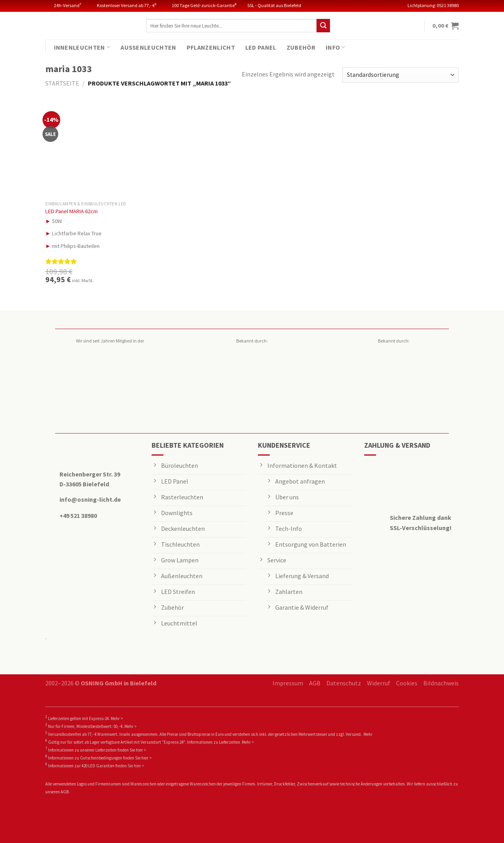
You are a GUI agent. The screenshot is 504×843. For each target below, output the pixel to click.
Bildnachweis (441, 683)
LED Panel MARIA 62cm (71, 211)
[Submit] (323, 26)
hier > (141, 750)
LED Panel (261, 47)
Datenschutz (344, 683)
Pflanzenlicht (211, 47)
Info (335, 47)
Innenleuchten (82, 47)
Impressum (288, 683)
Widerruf (379, 683)
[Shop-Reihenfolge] (400, 75)
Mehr (368, 734)
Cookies (407, 683)
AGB (315, 683)
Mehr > (117, 718)
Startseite (62, 83)
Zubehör (301, 47)
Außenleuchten (148, 47)
